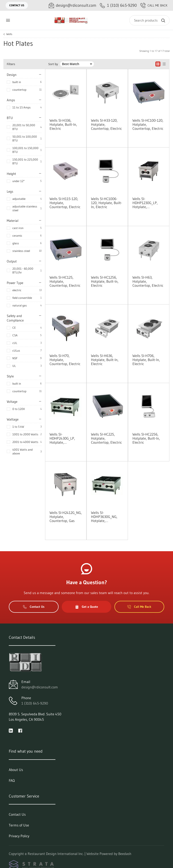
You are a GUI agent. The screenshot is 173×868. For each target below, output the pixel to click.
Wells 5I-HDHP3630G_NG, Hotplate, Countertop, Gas (104, 517)
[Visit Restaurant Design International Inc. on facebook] (20, 730)
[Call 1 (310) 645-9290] (118, 6)
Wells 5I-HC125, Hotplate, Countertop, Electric (65, 281)
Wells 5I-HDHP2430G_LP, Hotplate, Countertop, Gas (62, 438)
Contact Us (17, 5)
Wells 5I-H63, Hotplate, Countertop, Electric (148, 281)
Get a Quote (86, 607)
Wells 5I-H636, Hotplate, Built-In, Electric (105, 360)
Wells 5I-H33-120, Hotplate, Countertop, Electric (106, 124)
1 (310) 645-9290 (35, 703)
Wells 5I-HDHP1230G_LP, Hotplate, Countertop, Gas (145, 203)
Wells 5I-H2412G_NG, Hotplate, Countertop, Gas (66, 517)
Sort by (53, 64)
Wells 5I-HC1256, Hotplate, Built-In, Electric (105, 281)
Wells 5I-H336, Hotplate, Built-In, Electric (63, 124)
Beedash (125, 854)
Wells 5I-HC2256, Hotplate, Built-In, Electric (146, 438)
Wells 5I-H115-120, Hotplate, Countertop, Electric (65, 203)
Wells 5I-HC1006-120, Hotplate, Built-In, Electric (107, 203)
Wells (9, 34)
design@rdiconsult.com (40, 687)
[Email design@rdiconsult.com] (72, 6)
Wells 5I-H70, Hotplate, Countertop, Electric (65, 360)
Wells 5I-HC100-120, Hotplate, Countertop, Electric (148, 124)
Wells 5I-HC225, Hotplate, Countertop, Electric (106, 438)
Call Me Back (154, 5)
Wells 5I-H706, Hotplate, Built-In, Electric (146, 360)
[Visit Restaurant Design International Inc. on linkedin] (11, 730)
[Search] (149, 20)
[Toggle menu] (8, 20)
